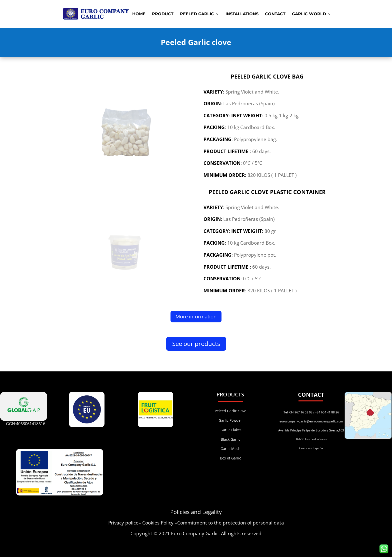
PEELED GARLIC (197, 14)
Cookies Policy (158, 523)
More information (196, 317)
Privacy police (123, 523)
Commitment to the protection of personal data (231, 523)
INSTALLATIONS (242, 14)
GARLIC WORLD (309, 14)
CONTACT (275, 14)
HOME (139, 14)
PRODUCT (163, 14)
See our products (196, 344)
